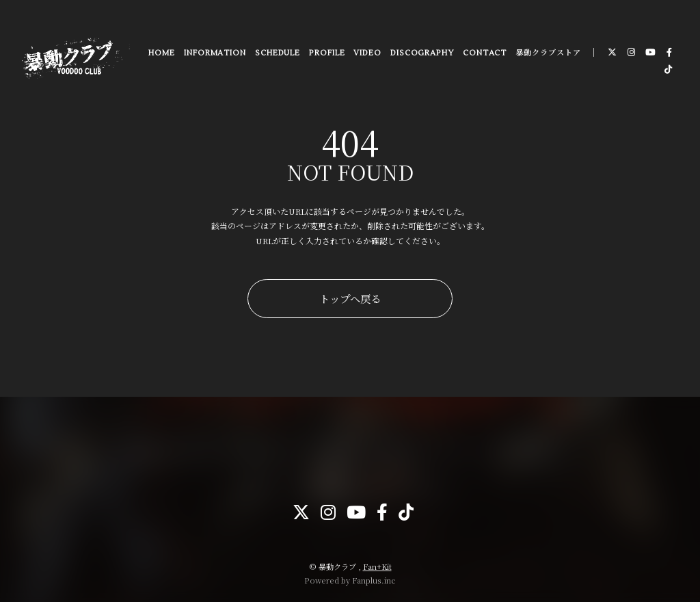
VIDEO (367, 54)
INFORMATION (214, 54)
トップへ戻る (350, 298)
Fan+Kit (377, 566)
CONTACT (484, 54)
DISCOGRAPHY (421, 54)
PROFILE (326, 54)
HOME (161, 54)
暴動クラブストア (547, 54)
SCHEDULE (277, 54)
